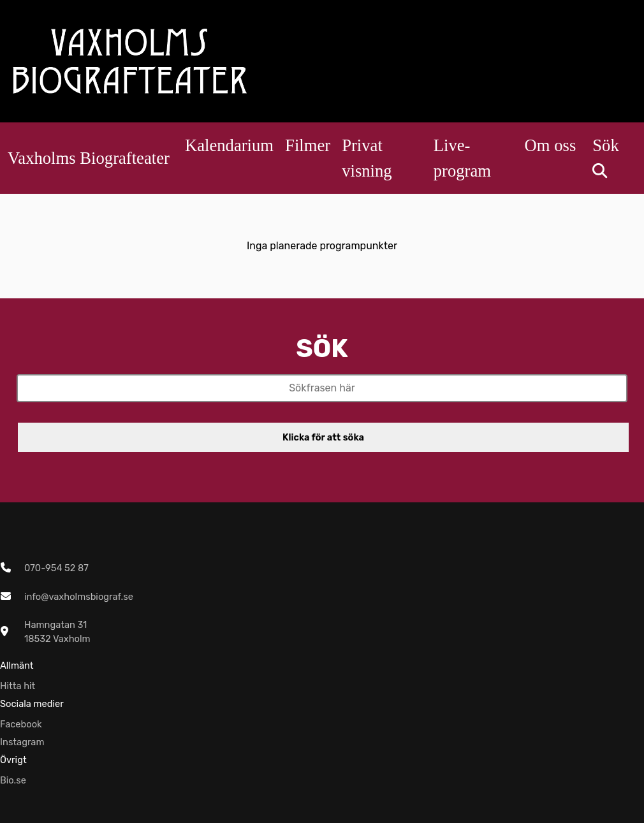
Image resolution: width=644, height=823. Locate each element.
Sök (605, 153)
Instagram (22, 742)
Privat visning (367, 158)
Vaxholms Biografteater (89, 158)
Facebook (21, 724)
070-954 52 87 (56, 568)
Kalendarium (229, 145)
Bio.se (13, 780)
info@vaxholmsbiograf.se (79, 597)
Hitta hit (18, 686)
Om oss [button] (551, 145)
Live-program (462, 158)
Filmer (308, 145)
